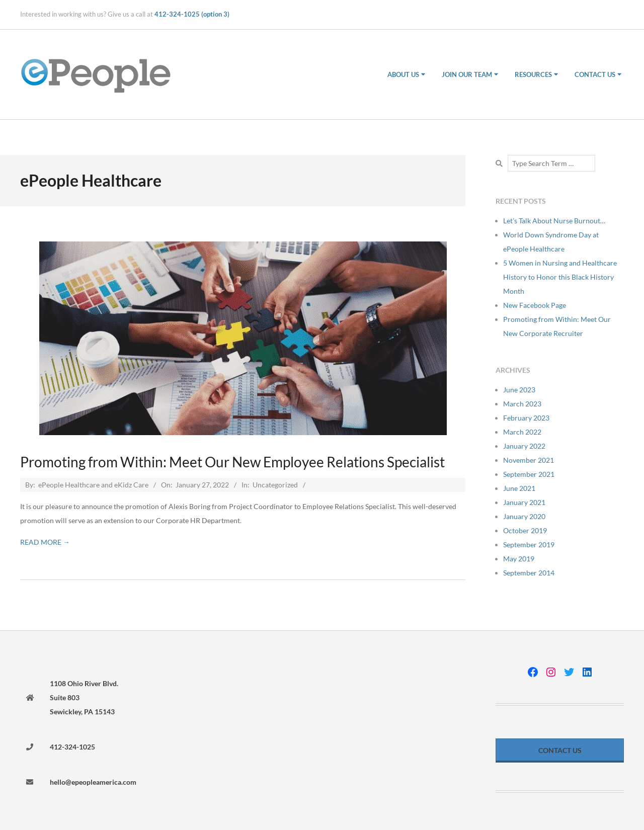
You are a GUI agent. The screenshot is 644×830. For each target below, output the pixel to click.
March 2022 (522, 432)
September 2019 (529, 545)
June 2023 (519, 390)
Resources (533, 74)
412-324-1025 (72, 747)
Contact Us (595, 74)
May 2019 (519, 559)
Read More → (45, 542)
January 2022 (524, 446)
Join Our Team (467, 74)
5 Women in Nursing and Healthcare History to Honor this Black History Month (560, 277)
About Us (403, 74)
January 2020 (524, 516)
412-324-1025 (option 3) (192, 14)
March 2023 (522, 404)
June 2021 (519, 488)
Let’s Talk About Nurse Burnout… (554, 221)
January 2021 (524, 502)
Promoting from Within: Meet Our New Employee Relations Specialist (232, 462)
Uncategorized (275, 485)
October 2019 (525, 530)
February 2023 (526, 418)
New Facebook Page (535, 305)
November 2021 (529, 460)
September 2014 (529, 573)
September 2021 (529, 474)
